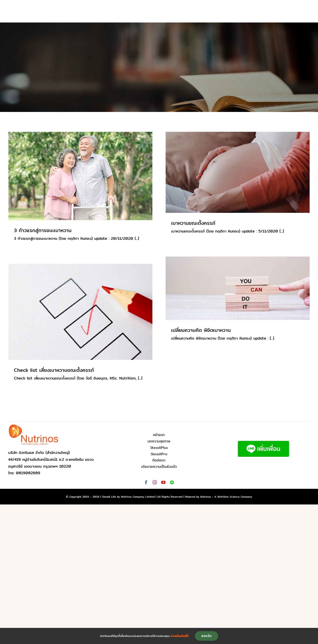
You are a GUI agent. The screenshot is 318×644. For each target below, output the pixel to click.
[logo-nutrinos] (34, 426)
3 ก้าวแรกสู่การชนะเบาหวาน (43, 230)
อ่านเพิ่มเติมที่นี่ (180, 636)
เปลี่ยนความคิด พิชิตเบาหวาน (201, 330)
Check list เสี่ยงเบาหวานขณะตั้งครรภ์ (54, 370)
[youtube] (163, 482)
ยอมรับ (207, 636)
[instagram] (155, 482)
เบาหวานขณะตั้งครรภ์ (193, 223)
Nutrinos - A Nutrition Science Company (226, 497)
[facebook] (146, 482)
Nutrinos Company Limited (138, 497)
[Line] (172, 482)
